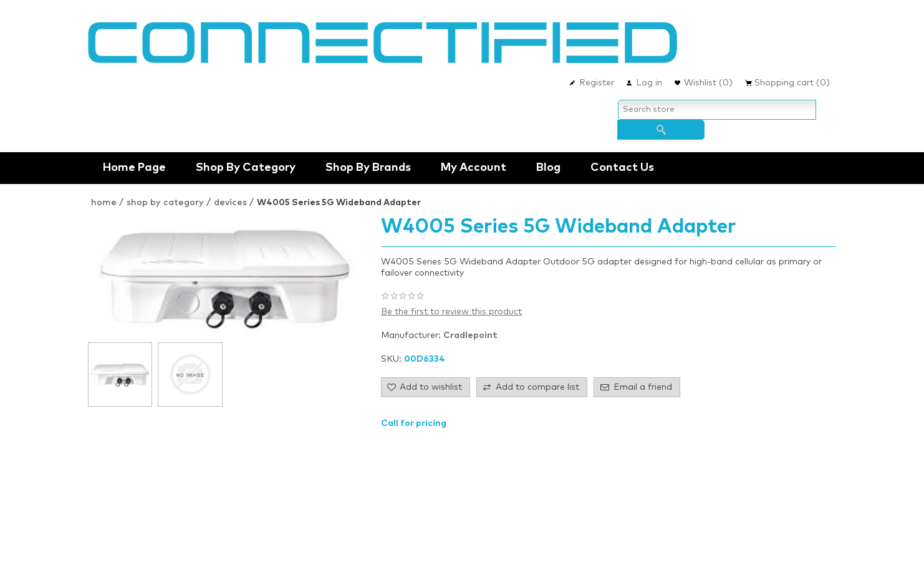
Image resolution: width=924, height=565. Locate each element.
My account (474, 168)
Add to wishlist (431, 387)
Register (597, 83)
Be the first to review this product (451, 312)
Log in (649, 83)
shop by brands (368, 168)
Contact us (622, 168)
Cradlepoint (470, 336)
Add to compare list (537, 387)
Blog (548, 168)
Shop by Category (246, 168)
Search (661, 130)
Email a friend (643, 387)
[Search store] (717, 110)
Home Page (134, 168)
